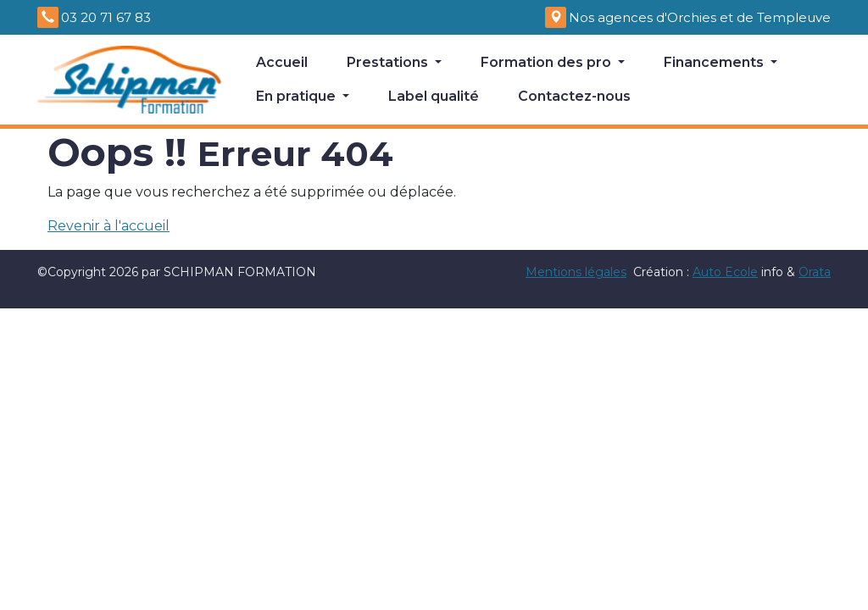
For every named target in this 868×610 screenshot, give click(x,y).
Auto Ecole (725, 272)
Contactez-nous (574, 96)
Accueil (282, 62)
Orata (815, 272)
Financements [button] (715, 62)
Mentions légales (576, 272)
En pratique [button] (298, 96)
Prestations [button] (389, 62)
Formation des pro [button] (548, 62)
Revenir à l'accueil (108, 226)
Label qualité (434, 96)
